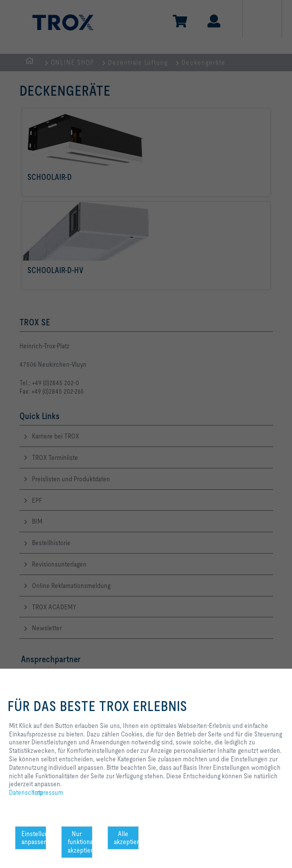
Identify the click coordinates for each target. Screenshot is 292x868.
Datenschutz (26, 792)
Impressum (48, 792)
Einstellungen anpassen (34, 838)
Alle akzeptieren (126, 838)
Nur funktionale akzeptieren (80, 842)
